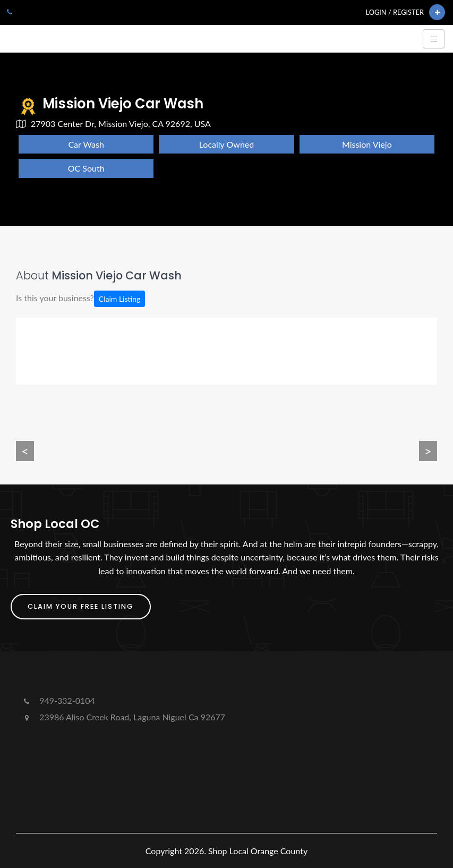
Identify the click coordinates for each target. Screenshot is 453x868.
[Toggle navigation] (434, 39)
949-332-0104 (58, 700)
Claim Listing (119, 299)
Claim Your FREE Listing (81, 606)
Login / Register (395, 12)
